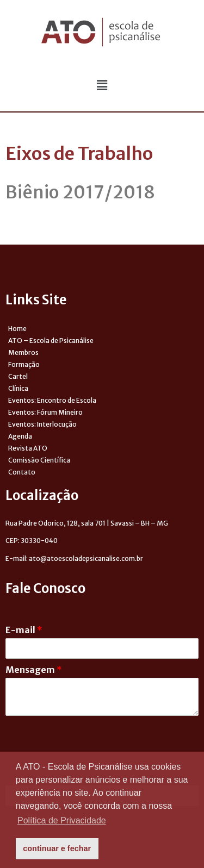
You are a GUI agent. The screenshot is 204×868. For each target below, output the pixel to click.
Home (17, 329)
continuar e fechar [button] (57, 848)
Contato (22, 472)
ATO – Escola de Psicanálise (51, 341)
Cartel (18, 376)
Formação (24, 364)
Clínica (18, 388)
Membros (23, 352)
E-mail (24, 630)
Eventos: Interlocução (42, 424)
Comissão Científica (39, 460)
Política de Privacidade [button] (62, 820)
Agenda (20, 436)
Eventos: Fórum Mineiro (45, 412)
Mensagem (34, 670)
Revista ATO (28, 448)
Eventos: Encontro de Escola (52, 400)
